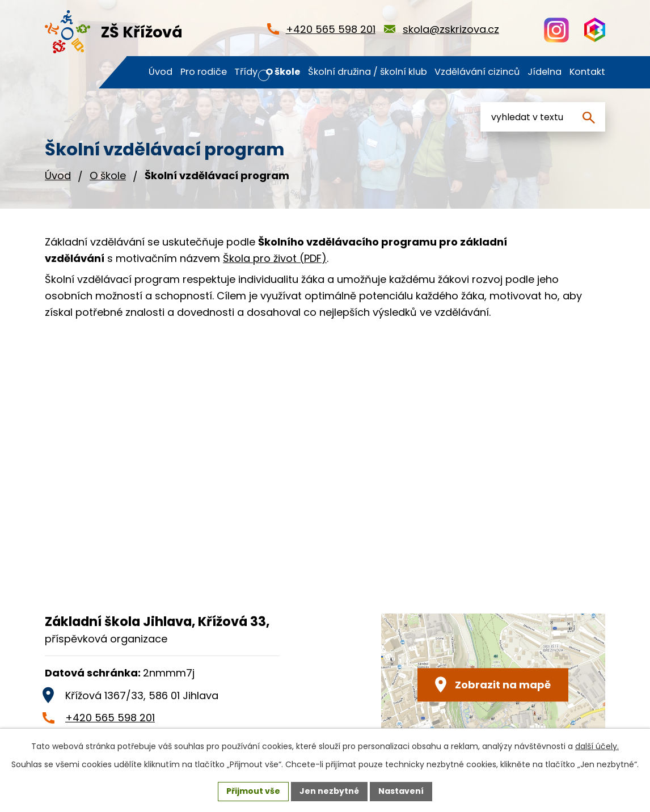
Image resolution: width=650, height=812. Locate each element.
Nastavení (401, 791)
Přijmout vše (253, 791)
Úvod (58, 175)
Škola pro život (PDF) (275, 258)
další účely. (597, 746)
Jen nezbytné (329, 791)
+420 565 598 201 (110, 718)
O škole (108, 175)
